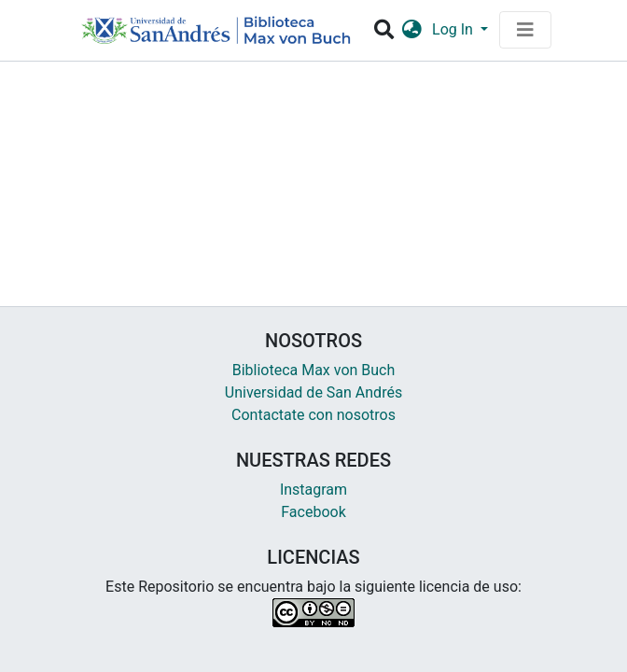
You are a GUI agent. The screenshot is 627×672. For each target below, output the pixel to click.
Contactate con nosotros (313, 415)
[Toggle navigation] (525, 30)
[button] (412, 30)
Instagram (313, 490)
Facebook (313, 512)
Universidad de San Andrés (313, 392)
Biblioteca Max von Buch (314, 370)
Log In (454, 29)
